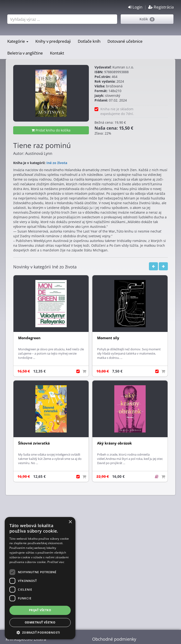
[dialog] (40, 578)
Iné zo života (57, 163)
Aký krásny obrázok (114, 443)
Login (135, 7)
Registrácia (161, 7)
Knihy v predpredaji (53, 41)
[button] (40, 632)
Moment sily (108, 338)
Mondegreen (29, 338)
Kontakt (57, 53)
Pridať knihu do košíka (51, 130)
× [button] (70, 522)
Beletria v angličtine (25, 53)
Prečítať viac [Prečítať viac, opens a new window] (56, 562)
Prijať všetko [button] (40, 610)
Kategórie (18, 41)
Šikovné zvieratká (34, 443)
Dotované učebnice (125, 41)
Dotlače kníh (89, 41)
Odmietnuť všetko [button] (40, 622)
